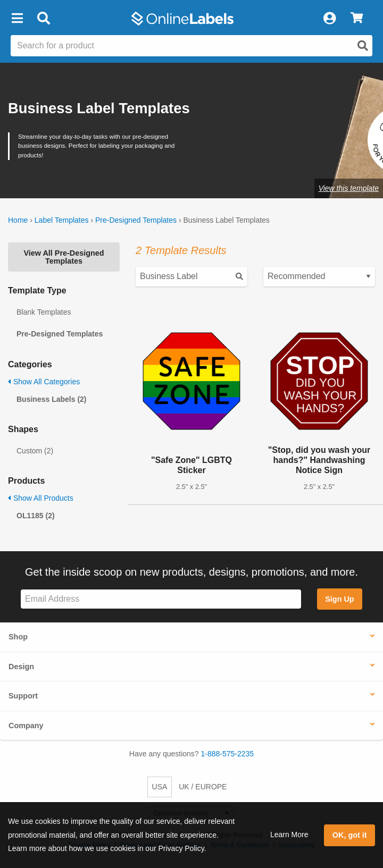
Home (18, 220)
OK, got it (350, 835)
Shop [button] (18, 637)
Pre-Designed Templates (136, 220)
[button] (17, 19)
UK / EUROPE (203, 787)
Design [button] (21, 667)
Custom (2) (35, 451)
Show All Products (41, 498)
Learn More (289, 835)
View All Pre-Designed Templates (64, 257)
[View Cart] (357, 19)
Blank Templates (44, 312)
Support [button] (23, 696)
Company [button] (26, 726)
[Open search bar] (43, 19)
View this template (349, 188)
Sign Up (339, 599)
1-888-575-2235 (228, 754)
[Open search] (363, 46)
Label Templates (62, 220)
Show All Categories (44, 382)
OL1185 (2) (36, 516)
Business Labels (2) (52, 399)
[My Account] (329, 19)
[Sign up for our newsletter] (161, 599)
